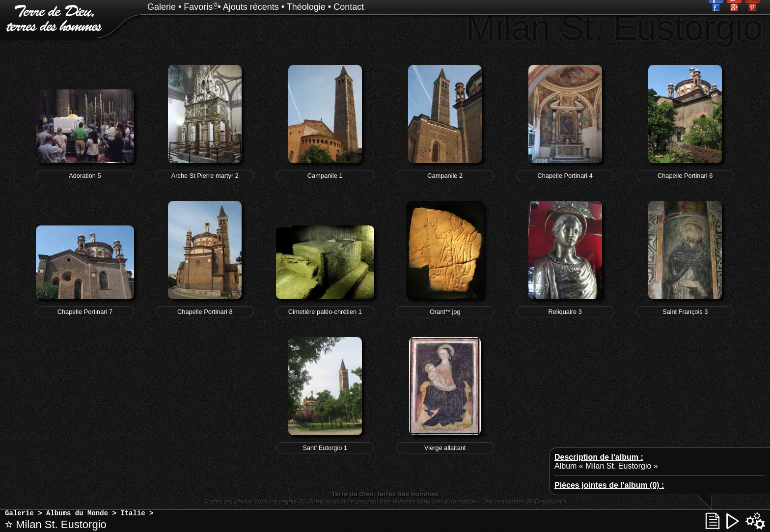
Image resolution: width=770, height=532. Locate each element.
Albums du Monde (77, 513)
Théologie (306, 7)
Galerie (162, 7)
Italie (133, 513)
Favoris (198, 7)
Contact (349, 7)
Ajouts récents (251, 7)
